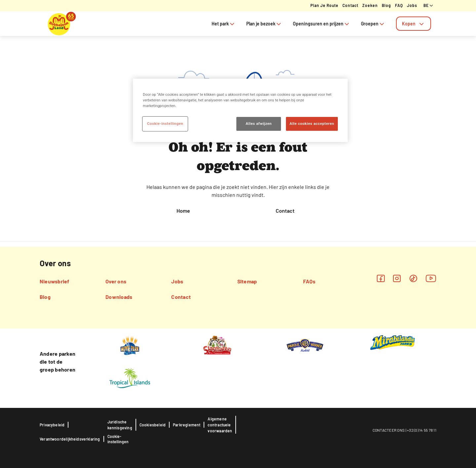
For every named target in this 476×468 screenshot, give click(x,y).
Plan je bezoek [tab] (264, 24)
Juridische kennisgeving (120, 425)
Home (183, 211)
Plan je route (324, 5)
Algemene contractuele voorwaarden (220, 425)
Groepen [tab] (373, 24)
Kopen (414, 24)
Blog (386, 5)
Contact (350, 5)
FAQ (399, 5)
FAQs (309, 281)
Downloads (119, 297)
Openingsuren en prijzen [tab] (322, 24)
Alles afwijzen (259, 124)
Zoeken (370, 5)
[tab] (414, 24)
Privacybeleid (52, 425)
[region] (240, 110)
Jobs (412, 5)
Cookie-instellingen (118, 439)
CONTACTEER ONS (389, 430)
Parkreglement (187, 425)
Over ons (116, 281)
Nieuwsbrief (55, 281)
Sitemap (247, 281)
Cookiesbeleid (153, 425)
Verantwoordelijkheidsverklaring (70, 439)
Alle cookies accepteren (312, 124)
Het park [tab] (224, 24)
